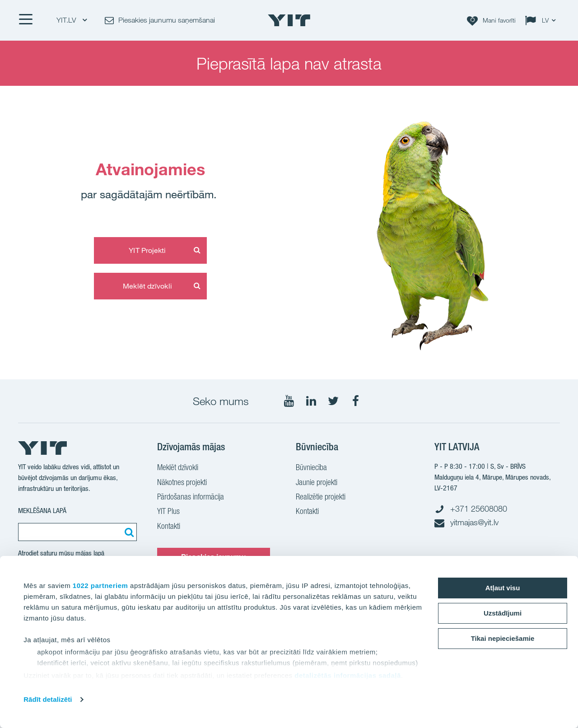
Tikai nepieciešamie (503, 638)
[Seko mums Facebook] (355, 401)
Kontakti (169, 527)
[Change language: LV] (542, 20)
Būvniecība (311, 468)
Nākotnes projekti (182, 483)
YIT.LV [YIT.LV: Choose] (72, 20)
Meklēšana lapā (42, 511)
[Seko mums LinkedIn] (311, 401)
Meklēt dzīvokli (147, 286)
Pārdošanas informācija (191, 498)
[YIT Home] (289, 20)
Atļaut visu (503, 588)
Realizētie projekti (321, 498)
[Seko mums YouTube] (289, 401)
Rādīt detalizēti (48, 699)
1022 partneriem (100, 586)
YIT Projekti (147, 250)
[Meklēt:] (128, 532)
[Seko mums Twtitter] (333, 401)
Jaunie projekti (317, 483)
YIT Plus (168, 512)
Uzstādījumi (503, 613)
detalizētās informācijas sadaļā (348, 675)
